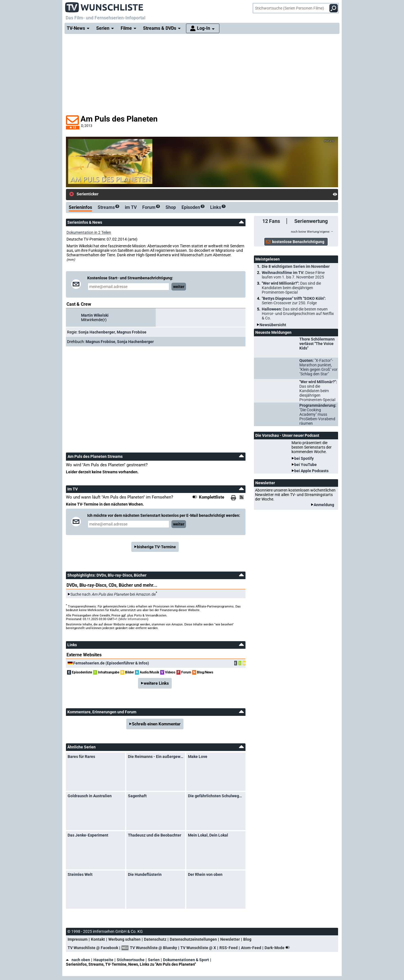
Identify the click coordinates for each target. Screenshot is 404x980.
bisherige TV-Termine (156, 547)
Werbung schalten (124, 939)
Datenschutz (155, 939)
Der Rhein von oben (205, 874)
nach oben (78, 960)
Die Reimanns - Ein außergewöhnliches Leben (156, 757)
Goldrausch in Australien (90, 796)
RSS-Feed (229, 948)
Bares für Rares (81, 757)
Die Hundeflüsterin (145, 874)
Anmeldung (324, 505)
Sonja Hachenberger (97, 332)
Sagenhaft (137, 796)
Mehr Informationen (133, 619)
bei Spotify (304, 458)
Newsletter (230, 939)
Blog (247, 939)
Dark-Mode (278, 948)
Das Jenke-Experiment (88, 835)
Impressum (78, 939)
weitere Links (156, 683)
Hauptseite (103, 960)
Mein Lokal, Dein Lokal (208, 835)
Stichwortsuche (131, 960)
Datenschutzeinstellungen (193, 939)
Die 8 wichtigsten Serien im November (296, 266)
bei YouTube (306, 465)
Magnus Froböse (132, 332)
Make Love (198, 757)
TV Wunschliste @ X (198, 948)
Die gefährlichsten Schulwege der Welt (216, 796)
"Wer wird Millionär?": (291, 288)
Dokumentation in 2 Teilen (89, 232)
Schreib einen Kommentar (156, 724)
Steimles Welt (80, 874)
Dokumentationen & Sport (186, 960)
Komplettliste (212, 497)
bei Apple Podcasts (311, 471)
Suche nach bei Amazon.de (113, 594)
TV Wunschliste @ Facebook (93, 948)
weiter (179, 287)
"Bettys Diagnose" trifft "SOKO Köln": (294, 301)
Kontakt (98, 939)
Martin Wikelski (95, 315)
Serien (154, 960)
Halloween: (298, 314)
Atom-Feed (251, 948)
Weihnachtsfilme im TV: (293, 275)
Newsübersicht (273, 325)
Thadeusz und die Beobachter (155, 835)
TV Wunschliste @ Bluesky (153, 948)
